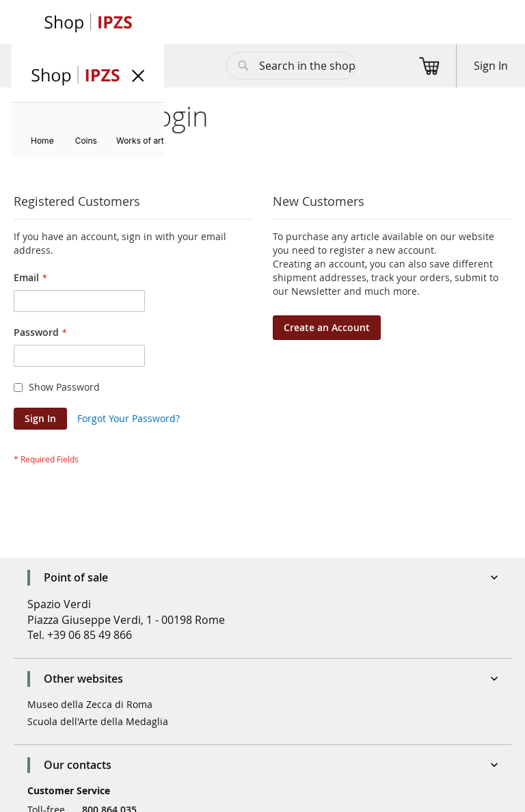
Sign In (491, 66)
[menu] (88, 130)
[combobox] (291, 66)
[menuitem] (42, 141)
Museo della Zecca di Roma (90, 704)
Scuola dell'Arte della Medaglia (98, 721)
